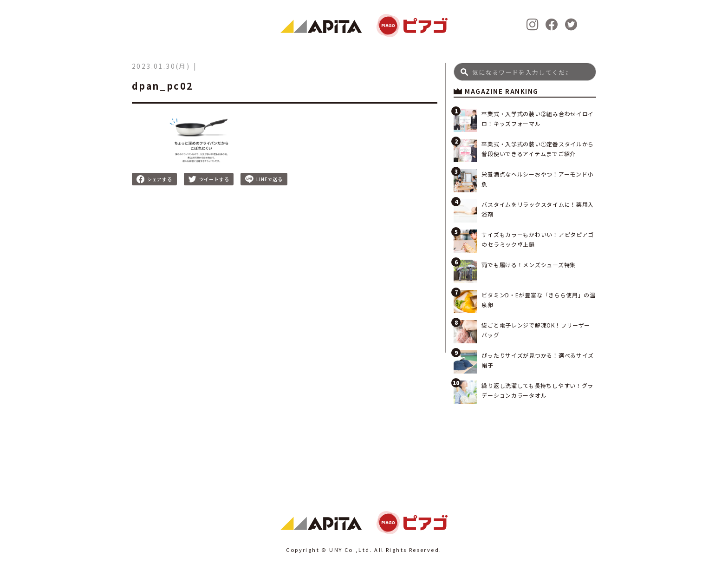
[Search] (525, 72)
